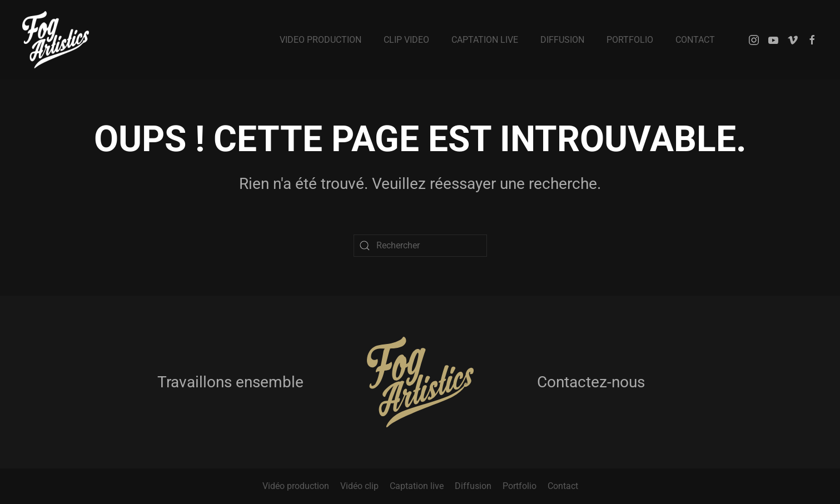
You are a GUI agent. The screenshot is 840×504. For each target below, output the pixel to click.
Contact (695, 40)
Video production (320, 40)
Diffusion (562, 40)
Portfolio (630, 40)
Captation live (485, 40)
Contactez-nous (591, 382)
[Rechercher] (420, 246)
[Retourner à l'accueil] (56, 40)
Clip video (406, 40)
